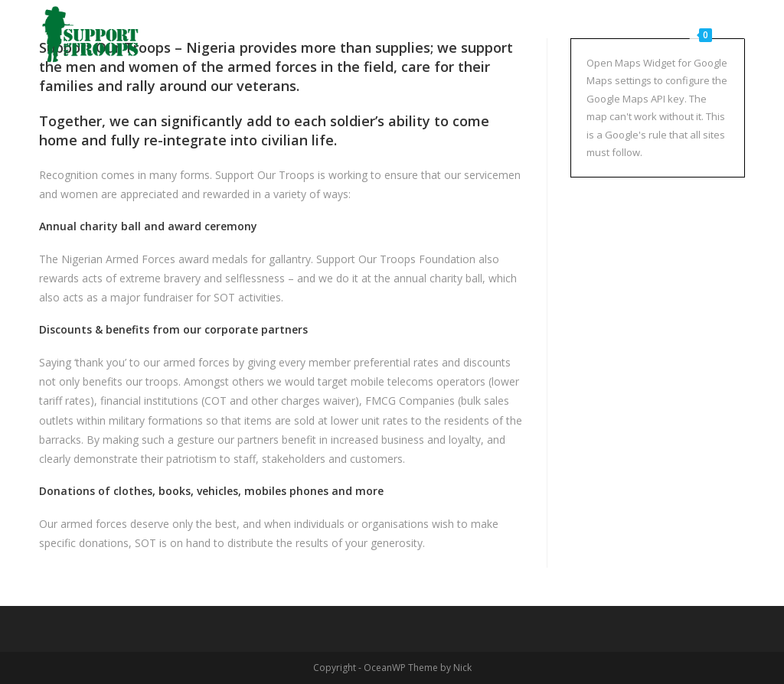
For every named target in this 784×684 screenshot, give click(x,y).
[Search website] (740, 34)
